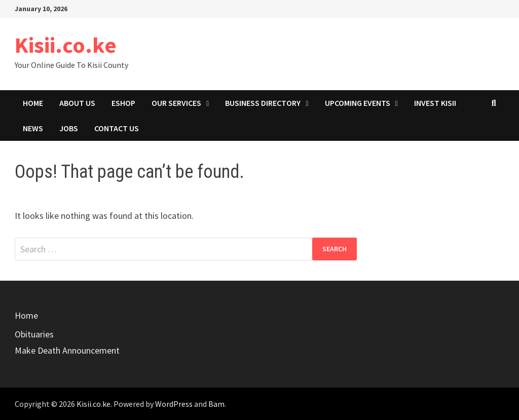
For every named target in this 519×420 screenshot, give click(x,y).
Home (33, 103)
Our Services (176, 103)
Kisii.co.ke (66, 45)
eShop (123, 103)
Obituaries (34, 334)
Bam (216, 404)
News (33, 128)
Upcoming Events (358, 103)
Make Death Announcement (67, 350)
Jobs (69, 128)
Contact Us (117, 128)
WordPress (174, 404)
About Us (77, 103)
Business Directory (263, 103)
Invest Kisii (435, 103)
